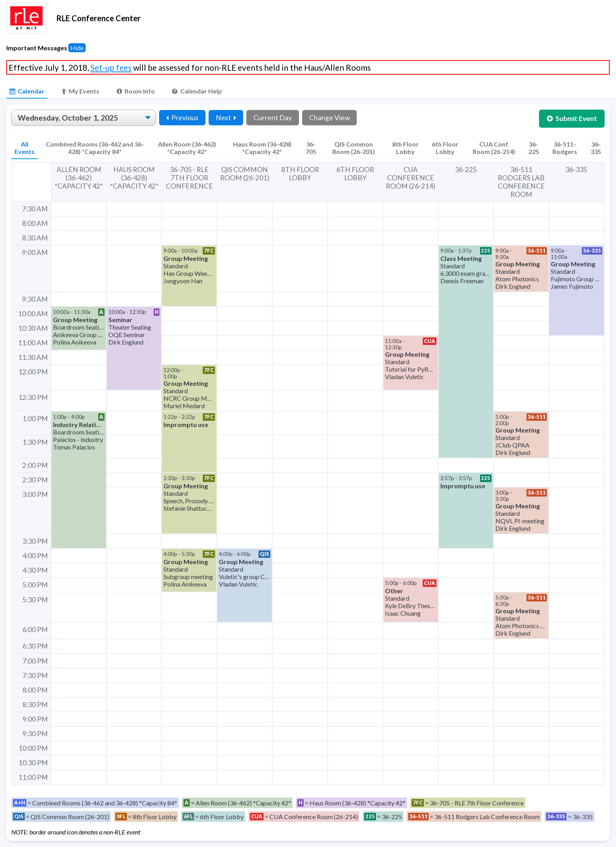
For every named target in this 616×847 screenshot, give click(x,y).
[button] (189, 276)
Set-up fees (111, 67)
